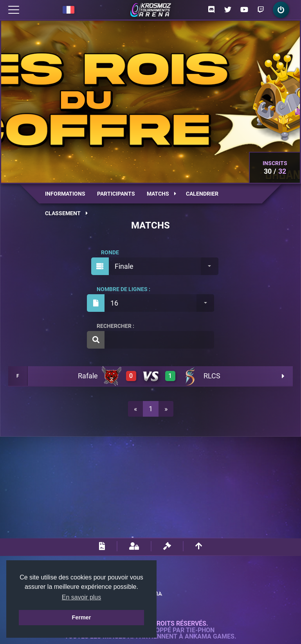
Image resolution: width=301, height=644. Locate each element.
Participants (116, 194)
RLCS (212, 376)
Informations (65, 194)
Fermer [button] (82, 617)
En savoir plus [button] (82, 597)
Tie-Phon (200, 630)
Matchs (161, 194)
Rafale (88, 376)
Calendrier (202, 194)
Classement (66, 213)
